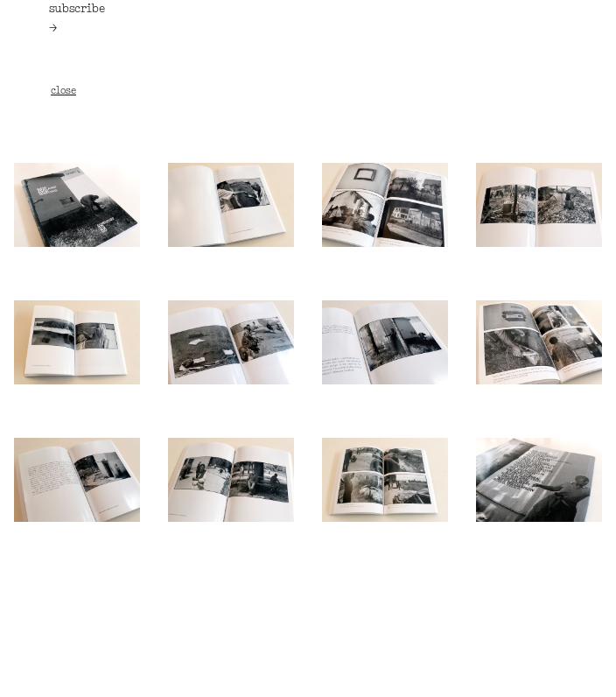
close (63, 91)
